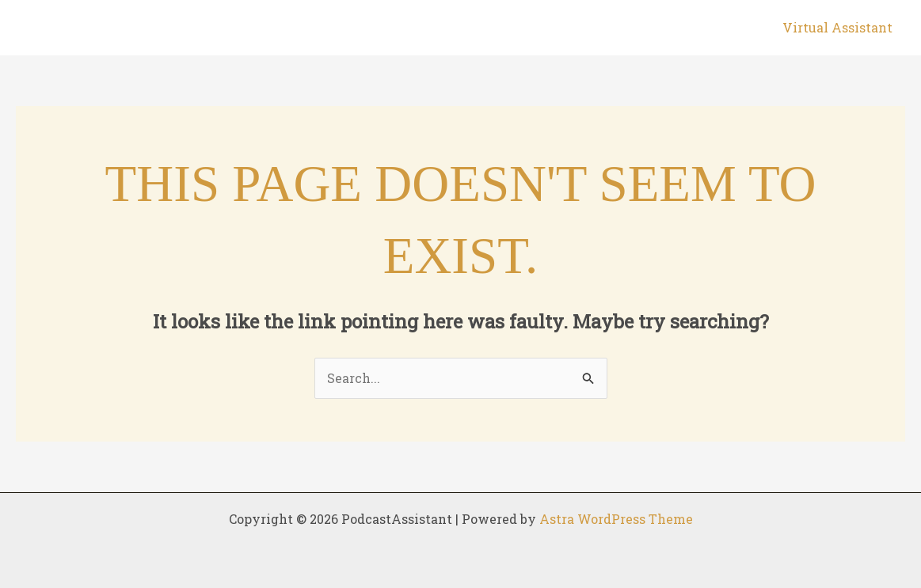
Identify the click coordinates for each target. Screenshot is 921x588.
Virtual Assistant (837, 27)
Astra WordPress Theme (616, 519)
